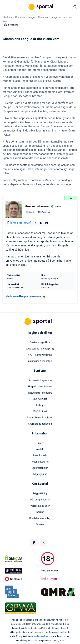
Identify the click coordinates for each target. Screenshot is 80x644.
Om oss (40, 525)
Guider (40, 443)
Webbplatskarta (40, 462)
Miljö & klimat (40, 412)
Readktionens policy (40, 518)
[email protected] (21, 223)
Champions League (26, 17)
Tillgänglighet (40, 474)
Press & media (40, 456)
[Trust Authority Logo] (22, 571)
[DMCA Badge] (22, 559)
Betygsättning (40, 494)
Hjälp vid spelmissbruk (40, 387)
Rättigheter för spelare (40, 393)
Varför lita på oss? (40, 506)
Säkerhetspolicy (40, 468)
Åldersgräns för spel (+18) (40, 349)
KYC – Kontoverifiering (40, 355)
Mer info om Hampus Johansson (26, 297)
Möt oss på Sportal (40, 500)
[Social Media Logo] (34, 543)
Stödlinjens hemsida (43, 636)
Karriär (40, 512)
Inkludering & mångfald (40, 361)
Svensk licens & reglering (40, 418)
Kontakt (40, 449)
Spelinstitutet (40, 399)
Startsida (8, 17)
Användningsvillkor (40, 343)
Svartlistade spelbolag (40, 424)
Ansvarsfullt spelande (40, 381)
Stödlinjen (40, 405)
